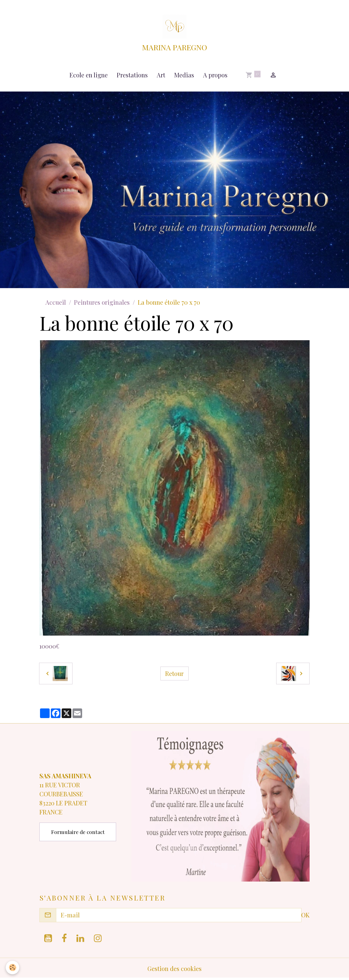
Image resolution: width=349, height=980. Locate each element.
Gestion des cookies (174, 969)
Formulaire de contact (78, 833)
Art (161, 76)
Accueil (56, 303)
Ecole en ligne (89, 76)
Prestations (132, 76)
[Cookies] (13, 968)
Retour (174, 675)
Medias (184, 76)
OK (305, 916)
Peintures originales (102, 303)
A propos (215, 76)
